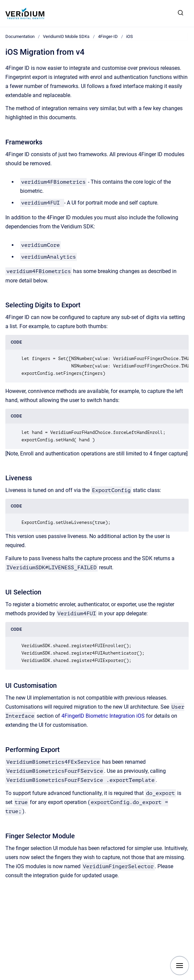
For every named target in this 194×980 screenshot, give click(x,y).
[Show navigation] (180, 966)
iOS (130, 36)
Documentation (20, 36)
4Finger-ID (108, 36)
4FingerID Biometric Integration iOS (103, 716)
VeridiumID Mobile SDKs (66, 36)
